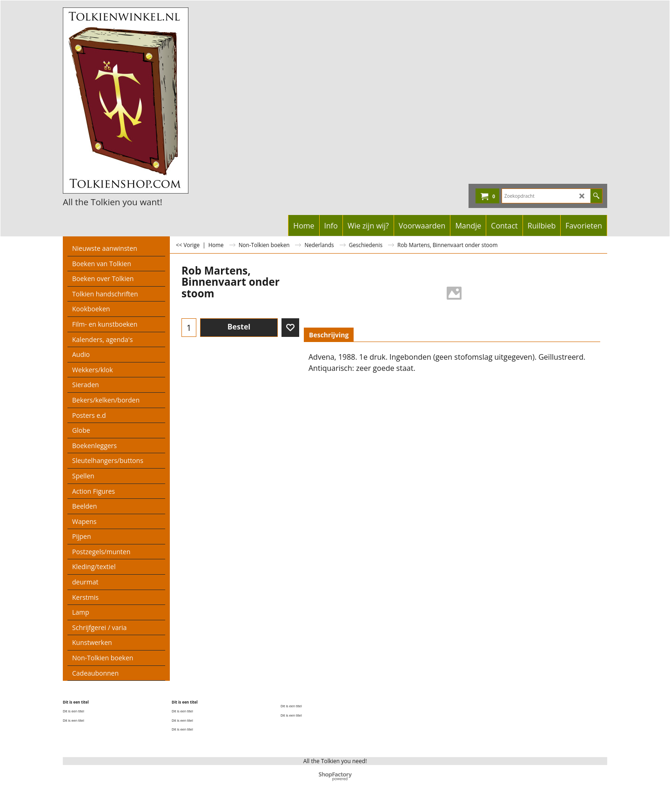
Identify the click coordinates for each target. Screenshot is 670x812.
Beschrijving (329, 335)
